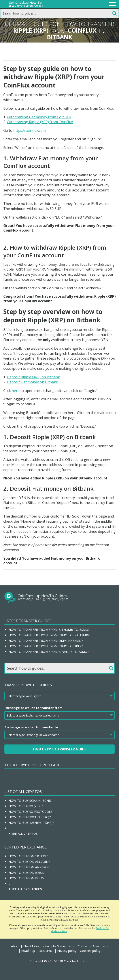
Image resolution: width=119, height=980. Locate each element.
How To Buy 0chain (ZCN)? (30, 801)
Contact (83, 946)
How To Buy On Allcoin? (29, 862)
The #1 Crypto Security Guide (34, 765)
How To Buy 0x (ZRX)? (26, 806)
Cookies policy (90, 951)
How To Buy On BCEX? (26, 878)
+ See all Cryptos (23, 834)
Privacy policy (67, 951)
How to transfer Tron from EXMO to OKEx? (46, 646)
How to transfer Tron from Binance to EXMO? (49, 652)
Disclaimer (46, 951)
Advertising (100, 946)
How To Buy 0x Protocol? (30, 812)
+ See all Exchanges (25, 889)
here (16, 391)
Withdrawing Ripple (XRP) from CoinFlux (40, 122)
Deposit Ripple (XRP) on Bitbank (33, 377)
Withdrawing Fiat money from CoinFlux (39, 117)
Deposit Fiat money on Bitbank (32, 382)
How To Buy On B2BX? (26, 873)
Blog (71, 946)
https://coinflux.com (29, 130)
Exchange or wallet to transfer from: (34, 708)
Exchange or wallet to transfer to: (32, 727)
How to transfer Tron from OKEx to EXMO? (46, 641)
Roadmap (28, 951)
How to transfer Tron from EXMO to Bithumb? (49, 635)
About (15, 946)
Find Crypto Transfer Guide (60, 749)
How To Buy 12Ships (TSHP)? (31, 823)
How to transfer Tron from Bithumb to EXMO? (49, 630)
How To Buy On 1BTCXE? (28, 856)
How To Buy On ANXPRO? (29, 867)
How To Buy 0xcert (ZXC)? (30, 817)
